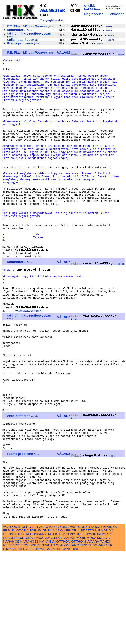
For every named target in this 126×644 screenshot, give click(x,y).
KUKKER (10, 628)
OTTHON (63, 632)
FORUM (36, 621)
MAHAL (69, 628)
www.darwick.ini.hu (29, 362)
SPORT (35, 635)
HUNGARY (38, 624)
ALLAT (34, 617)
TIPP (83, 635)
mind (51, 26)
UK (110, 635)
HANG (58, 621)
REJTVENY (12, 635)
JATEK (52, 624)
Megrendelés (94, 14)
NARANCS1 (29, 632)
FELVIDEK (109, 617)
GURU (47, 621)
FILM (7, 621)
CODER (84, 617)
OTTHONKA (80, 632)
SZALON (63, 635)
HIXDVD (9, 624)
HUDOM (23, 624)
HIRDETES (86, 621)
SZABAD (48, 635)
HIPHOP (70, 621)
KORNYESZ (102, 624)
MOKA (91, 628)
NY (41, 632)
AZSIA (54, 617)
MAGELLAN (53, 628)
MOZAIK (104, 628)
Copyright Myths (52, 20)
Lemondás (116, 14)
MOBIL (81, 628)
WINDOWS (71, 639)
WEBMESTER (52, 10)
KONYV (86, 624)
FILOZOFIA (20, 621)
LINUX (39, 628)
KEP (62, 624)
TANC (74, 635)
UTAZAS (9, 639)
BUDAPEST (68, 617)
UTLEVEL (24, 639)
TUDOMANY (98, 635)
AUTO (44, 617)
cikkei (109, 26)
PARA (95, 632)
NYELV (50, 632)
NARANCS (11, 632)
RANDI (105, 632)
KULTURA (25, 628)
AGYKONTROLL (15, 617)
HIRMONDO (104, 621)
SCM (25, 635)
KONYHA (73, 624)
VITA (36, 639)
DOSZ (96, 617)
